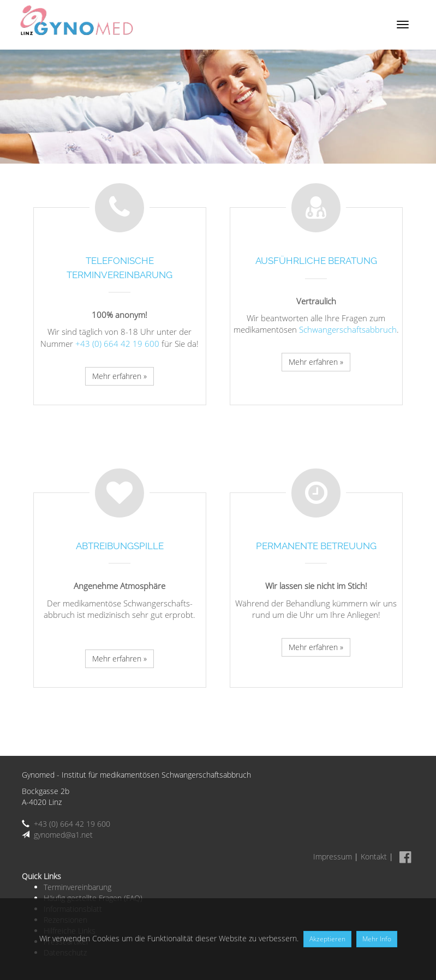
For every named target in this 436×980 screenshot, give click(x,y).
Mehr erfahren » (120, 376)
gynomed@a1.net (63, 835)
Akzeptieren (327, 939)
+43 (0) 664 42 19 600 (117, 344)
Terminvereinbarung (77, 887)
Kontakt (374, 856)
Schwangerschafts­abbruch (348, 329)
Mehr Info (377, 939)
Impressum (333, 856)
